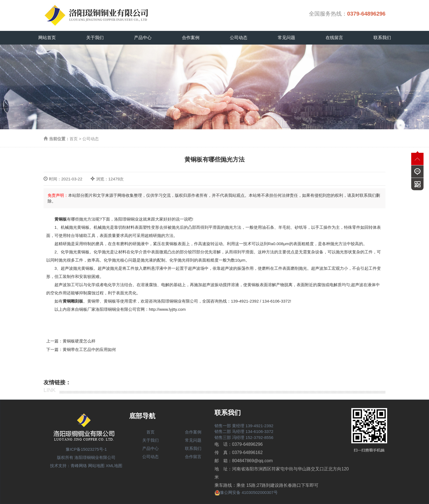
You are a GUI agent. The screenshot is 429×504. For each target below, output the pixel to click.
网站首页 (47, 38)
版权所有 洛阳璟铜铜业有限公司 (86, 457)
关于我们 (95, 38)
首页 (74, 139)
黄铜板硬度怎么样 (79, 341)
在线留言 (334, 38)
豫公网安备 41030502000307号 (246, 492)
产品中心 (143, 38)
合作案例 (191, 38)
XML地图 (114, 466)
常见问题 (286, 38)
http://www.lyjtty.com (167, 309)
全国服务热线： (347, 14)
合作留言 (193, 457)
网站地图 (96, 466)
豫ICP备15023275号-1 (86, 449)
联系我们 (382, 38)
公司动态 (239, 38)
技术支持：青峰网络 (69, 466)
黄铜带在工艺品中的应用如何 (89, 349)
